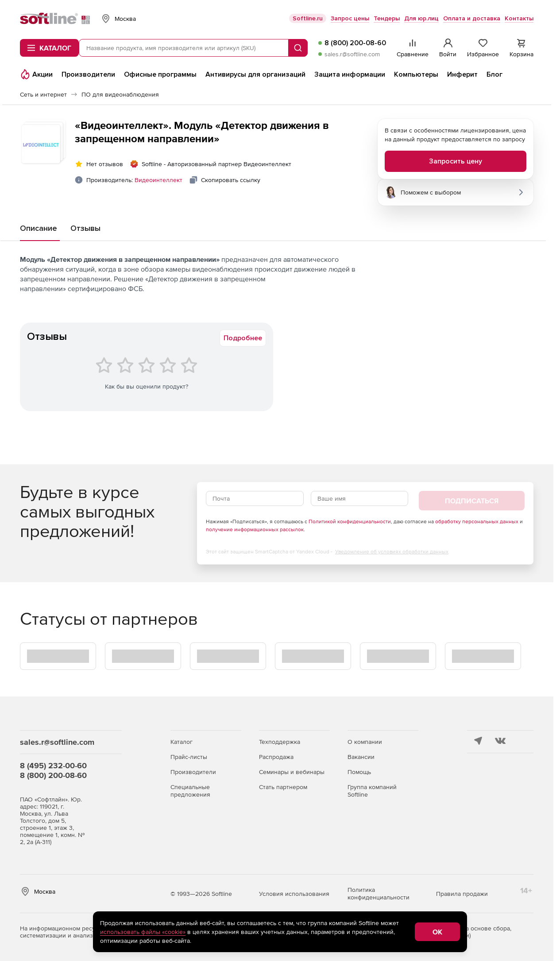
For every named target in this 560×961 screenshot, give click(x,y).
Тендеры (387, 18)
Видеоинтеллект (158, 180)
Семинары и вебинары (292, 772)
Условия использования (294, 894)
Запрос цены (350, 18)
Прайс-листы (189, 757)
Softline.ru (308, 18)
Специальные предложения (190, 791)
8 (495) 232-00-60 (53, 765)
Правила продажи (462, 894)
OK (437, 932)
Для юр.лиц (421, 18)
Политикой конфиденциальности (350, 521)
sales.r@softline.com (352, 54)
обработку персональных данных (477, 521)
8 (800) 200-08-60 (355, 43)
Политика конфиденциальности (378, 893)
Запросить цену (456, 161)
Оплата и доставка (472, 18)
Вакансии (361, 757)
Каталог (182, 742)
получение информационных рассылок (255, 529)
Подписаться (472, 501)
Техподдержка (280, 742)
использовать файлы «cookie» (143, 932)
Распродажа (276, 757)
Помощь (359, 772)
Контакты (519, 18)
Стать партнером (283, 787)
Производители (193, 772)
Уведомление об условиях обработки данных (392, 552)
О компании (365, 742)
